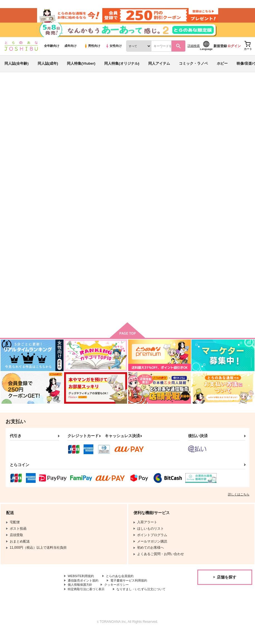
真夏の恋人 (194, 119)
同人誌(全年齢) (17, 68)
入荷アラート (167, 107)
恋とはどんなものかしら (226, 264)
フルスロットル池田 (50, 119)
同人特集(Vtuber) (81, 68)
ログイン (234, 50)
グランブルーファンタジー (38, 124)
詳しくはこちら (239, 501)
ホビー (222, 68)
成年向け (71, 50)
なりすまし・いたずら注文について (94, 601)
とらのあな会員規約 (123, 583)
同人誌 (37, 92)
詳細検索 (194, 50)
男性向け (92, 50)
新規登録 (220, 50)
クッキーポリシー (120, 592)
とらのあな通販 (14, 92)
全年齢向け (52, 50)
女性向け (114, 50)
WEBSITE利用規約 (82, 583)
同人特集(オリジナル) (122, 68)
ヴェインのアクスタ (229, 119)
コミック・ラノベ (193, 68)
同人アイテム (159, 68)
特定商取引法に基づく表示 (88, 597)
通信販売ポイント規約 (84, 587)
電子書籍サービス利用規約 (133, 587)
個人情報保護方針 (81, 592)
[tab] (104, 181)
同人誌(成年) (48, 68)
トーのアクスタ (169, 264)
